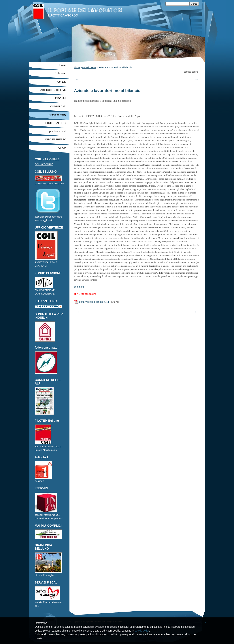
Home (77, 67)
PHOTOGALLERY (56, 123)
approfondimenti (57, 131)
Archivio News (89, 67)
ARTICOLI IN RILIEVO (53, 90)
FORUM (62, 148)
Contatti (62, 82)
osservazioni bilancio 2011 (94, 302)
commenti (79, 287)
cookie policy (142, 631)
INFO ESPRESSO (56, 139)
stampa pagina (191, 72)
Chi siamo (61, 73)
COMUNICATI (58, 106)
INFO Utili (61, 98)
